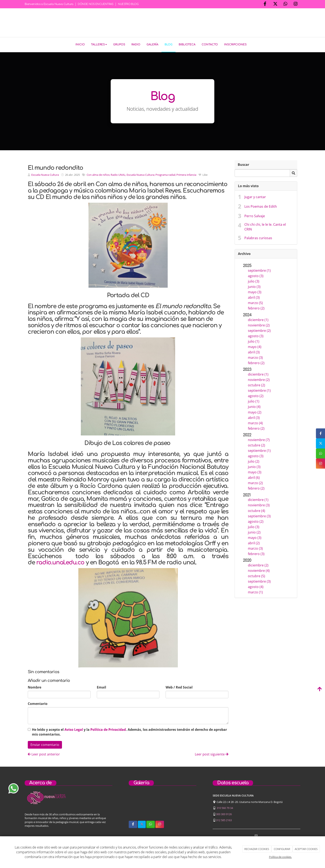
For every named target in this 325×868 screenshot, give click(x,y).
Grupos (119, 45)
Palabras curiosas (258, 237)
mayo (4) (255, 346)
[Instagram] (296, 4)
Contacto (210, 45)
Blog (169, 45)
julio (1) (254, 341)
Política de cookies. (280, 857)
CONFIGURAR (282, 849)
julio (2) (254, 461)
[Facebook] (265, 4)
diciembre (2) (258, 564)
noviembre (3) (259, 504)
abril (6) (254, 477)
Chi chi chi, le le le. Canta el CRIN (265, 226)
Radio (136, 45)
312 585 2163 (224, 819)
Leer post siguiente (212, 753)
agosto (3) (256, 275)
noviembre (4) (259, 570)
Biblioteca (187, 45)
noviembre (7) (259, 439)
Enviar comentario (45, 744)
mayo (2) (255, 411)
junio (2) (254, 531)
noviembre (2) (259, 324)
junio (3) (254, 286)
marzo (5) (255, 302)
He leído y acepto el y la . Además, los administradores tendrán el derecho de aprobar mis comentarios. (129, 731)
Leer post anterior (44, 753)
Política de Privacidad (108, 729)
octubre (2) (256, 384)
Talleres (99, 45)
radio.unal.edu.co (60, 562)
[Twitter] (275, 4)
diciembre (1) (258, 319)
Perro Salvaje (255, 215)
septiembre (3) (259, 515)
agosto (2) (256, 395)
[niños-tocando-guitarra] (162, 805)
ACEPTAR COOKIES (306, 849)
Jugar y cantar (255, 196)
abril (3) (254, 297)
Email (101, 686)
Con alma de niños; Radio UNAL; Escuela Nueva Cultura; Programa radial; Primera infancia (141, 174)
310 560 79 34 (225, 807)
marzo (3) (255, 357)
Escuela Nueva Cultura (45, 174)
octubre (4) (256, 510)
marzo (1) (255, 591)
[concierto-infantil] (187, 805)
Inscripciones (235, 45)
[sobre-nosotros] (138, 805)
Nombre (35, 686)
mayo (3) (255, 291)
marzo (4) (255, 422)
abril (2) (254, 542)
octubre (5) (256, 575)
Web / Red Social (179, 686)
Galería (152, 45)
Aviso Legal (74, 729)
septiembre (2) (259, 330)
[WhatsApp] (285, 4)
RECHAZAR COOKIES (257, 849)
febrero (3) (256, 553)
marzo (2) (255, 482)
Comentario (38, 703)
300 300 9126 (224, 813)
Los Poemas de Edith (261, 206)
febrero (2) (256, 307)
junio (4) (254, 406)
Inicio (80, 45)
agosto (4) (256, 586)
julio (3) (254, 280)
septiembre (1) (259, 270)
